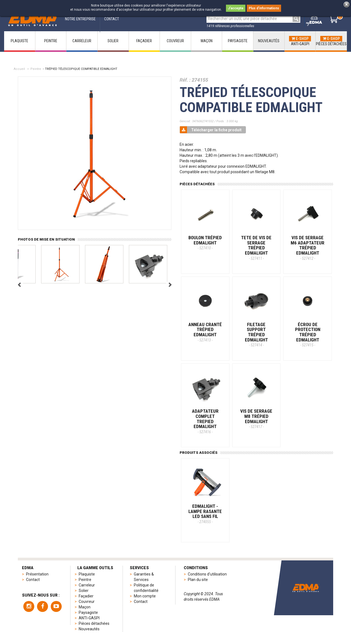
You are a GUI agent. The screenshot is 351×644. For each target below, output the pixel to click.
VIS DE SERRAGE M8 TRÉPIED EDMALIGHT (256, 419)
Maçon (85, 607)
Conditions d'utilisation (207, 574)
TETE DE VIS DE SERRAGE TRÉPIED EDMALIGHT (256, 248)
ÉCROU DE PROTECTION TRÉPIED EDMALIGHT (308, 335)
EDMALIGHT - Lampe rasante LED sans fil (205, 514)
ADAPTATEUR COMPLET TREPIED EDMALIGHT (205, 421)
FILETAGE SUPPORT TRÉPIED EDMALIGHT (256, 335)
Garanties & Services (144, 577)
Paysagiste (88, 612)
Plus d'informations (264, 8)
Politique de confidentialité (146, 588)
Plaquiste (87, 574)
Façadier (86, 596)
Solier (84, 591)
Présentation (37, 574)
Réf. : (185, 80)
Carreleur (87, 585)
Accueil (19, 69)
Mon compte (145, 596)
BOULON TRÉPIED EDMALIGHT (205, 243)
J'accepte (236, 8)
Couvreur (87, 602)
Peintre (36, 69)
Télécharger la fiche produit (211, 130)
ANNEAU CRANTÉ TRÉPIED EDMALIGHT (205, 332)
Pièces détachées (94, 623)
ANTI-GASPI (89, 618)
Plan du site (198, 580)
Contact (33, 580)
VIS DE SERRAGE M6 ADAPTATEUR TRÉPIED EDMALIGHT (308, 248)
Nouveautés (89, 629)
